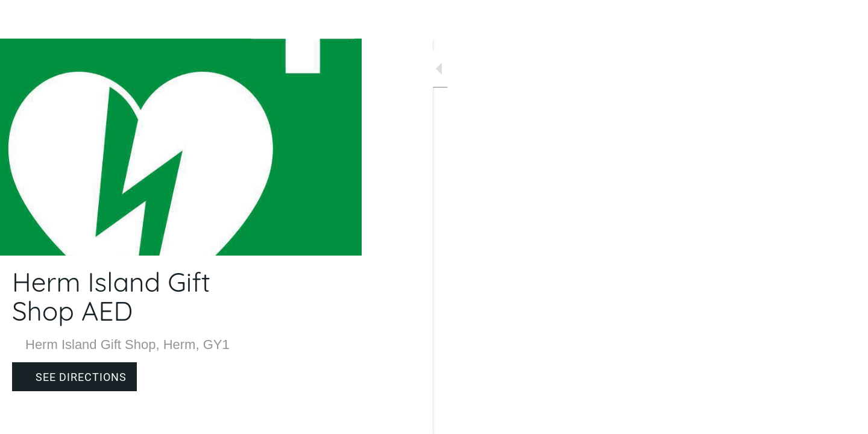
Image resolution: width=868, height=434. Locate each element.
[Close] (24, 19)
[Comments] (338, 417)
